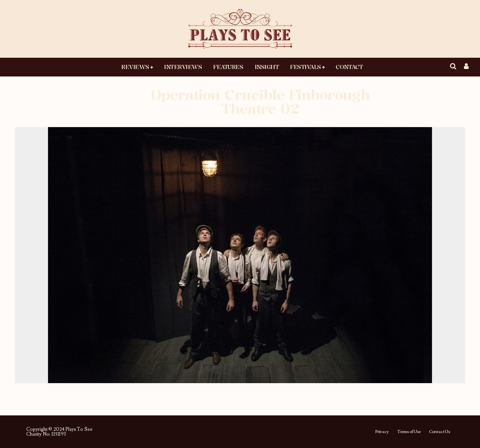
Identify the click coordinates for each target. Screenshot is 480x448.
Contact (349, 67)
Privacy (382, 432)
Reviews (135, 67)
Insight (267, 67)
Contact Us (439, 432)
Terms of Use (409, 432)
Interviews (183, 67)
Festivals (305, 67)
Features (228, 67)
